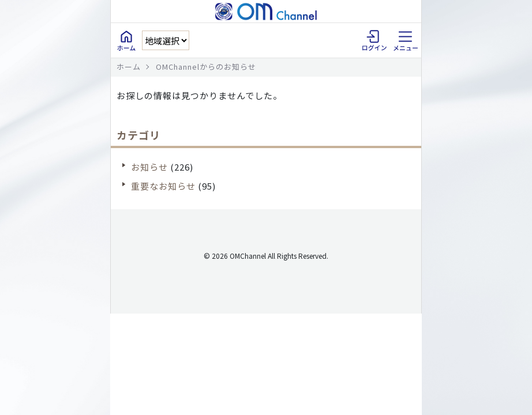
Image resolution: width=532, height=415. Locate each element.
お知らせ (149, 167)
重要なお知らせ (163, 186)
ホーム (129, 67)
